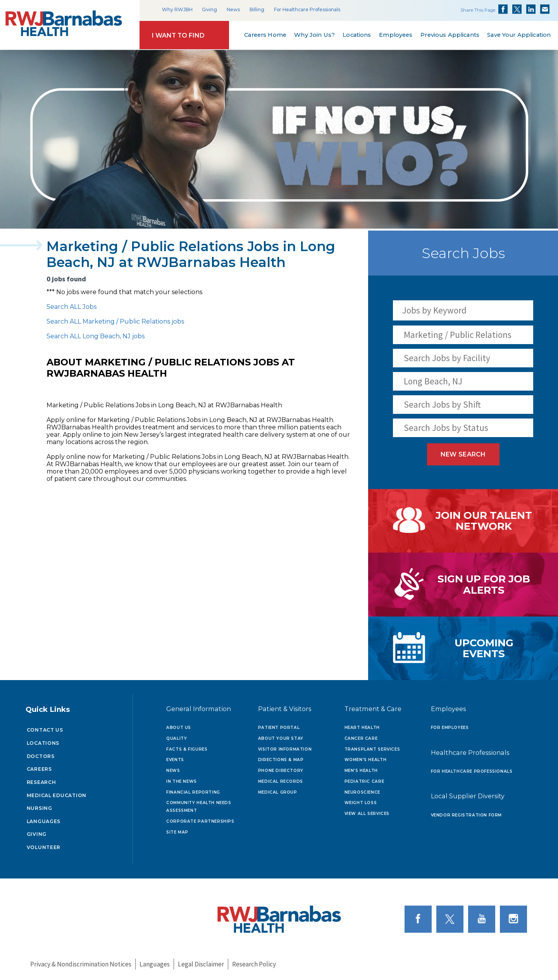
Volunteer (44, 847)
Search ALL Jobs (71, 307)
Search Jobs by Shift (442, 404)
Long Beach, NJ (433, 381)
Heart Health (362, 728)
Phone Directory (281, 771)
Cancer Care (361, 738)
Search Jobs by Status (446, 428)
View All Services (367, 814)
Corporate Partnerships (200, 821)
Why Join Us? (314, 35)
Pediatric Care (364, 781)
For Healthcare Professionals (307, 9)
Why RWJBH (177, 9)
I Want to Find (178, 35)
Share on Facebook (503, 9)
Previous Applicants (450, 35)
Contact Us (45, 730)
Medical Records (281, 781)
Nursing (40, 808)
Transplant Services (372, 749)
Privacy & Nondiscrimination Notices (81, 964)
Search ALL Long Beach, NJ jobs (96, 336)
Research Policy (254, 964)
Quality (177, 738)
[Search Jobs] (523, 310)
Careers (39, 769)
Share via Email (545, 9)
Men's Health (361, 771)
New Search (463, 454)
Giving (209, 9)
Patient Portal (279, 728)
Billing (257, 9)
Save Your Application (519, 35)
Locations (357, 35)
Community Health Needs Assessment (199, 807)
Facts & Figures (187, 749)
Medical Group (278, 792)
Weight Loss (361, 803)
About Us (179, 728)
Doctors (41, 756)
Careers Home (265, 35)
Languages (44, 821)
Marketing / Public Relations (458, 335)
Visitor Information (285, 749)
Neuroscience (362, 792)
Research (41, 782)
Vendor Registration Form (467, 815)
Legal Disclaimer (201, 964)
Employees (396, 35)
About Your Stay (281, 738)
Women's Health (365, 760)
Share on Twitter (517, 9)
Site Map (177, 832)
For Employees (450, 728)
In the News (182, 781)
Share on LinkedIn (531, 9)
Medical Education (57, 795)
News (233, 9)
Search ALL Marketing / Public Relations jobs (115, 321)
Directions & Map (281, 760)
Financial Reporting (193, 792)
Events (175, 760)
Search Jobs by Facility (447, 358)
